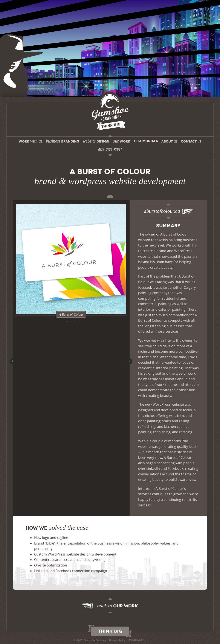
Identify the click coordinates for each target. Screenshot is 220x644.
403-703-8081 (137, 640)
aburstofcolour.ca (162, 211)
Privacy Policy (117, 640)
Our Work (118, 606)
